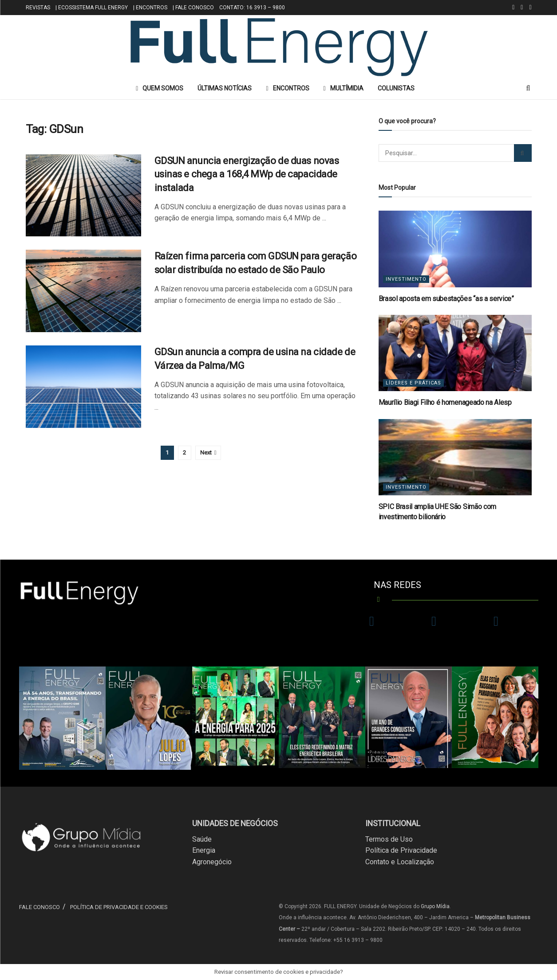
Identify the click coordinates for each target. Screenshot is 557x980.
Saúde (202, 839)
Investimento (406, 279)
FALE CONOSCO (40, 907)
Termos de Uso (389, 839)
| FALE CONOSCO (193, 8)
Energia (204, 850)
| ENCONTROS (150, 8)
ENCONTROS (287, 88)
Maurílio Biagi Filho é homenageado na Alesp (445, 402)
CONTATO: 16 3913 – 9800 (252, 8)
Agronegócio (212, 862)
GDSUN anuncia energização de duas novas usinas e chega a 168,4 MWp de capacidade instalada (247, 174)
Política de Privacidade (401, 850)
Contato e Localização (400, 862)
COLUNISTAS (396, 88)
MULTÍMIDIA (344, 88)
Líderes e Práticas (413, 383)
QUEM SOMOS (160, 88)
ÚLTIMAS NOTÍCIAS (225, 88)
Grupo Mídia (435, 906)
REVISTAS (38, 8)
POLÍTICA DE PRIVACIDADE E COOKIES (119, 907)
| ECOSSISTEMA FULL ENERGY (92, 8)
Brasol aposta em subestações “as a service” (446, 299)
